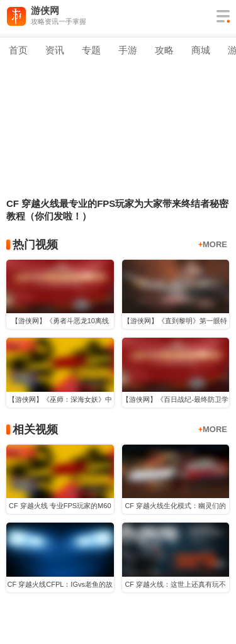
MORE (213, 244)
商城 (201, 50)
